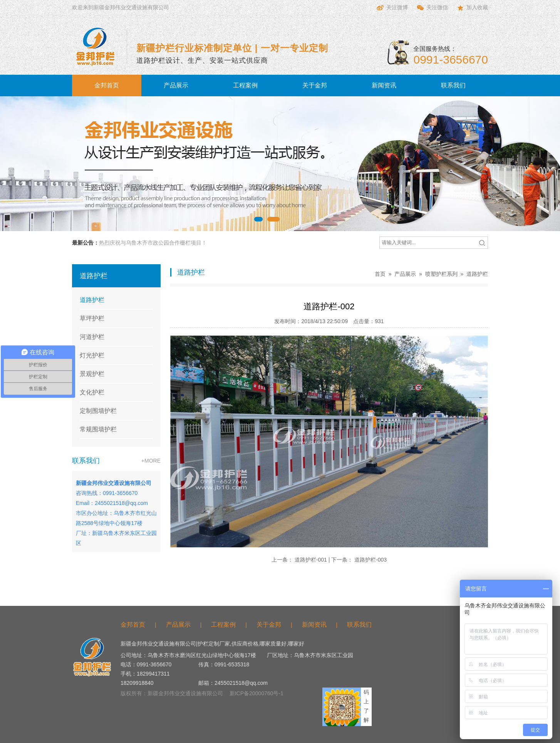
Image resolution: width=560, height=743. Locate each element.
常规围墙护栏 (98, 429)
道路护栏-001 (311, 560)
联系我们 (453, 85)
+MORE (151, 461)
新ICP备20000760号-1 (257, 693)
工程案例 (245, 85)
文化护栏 (92, 392)
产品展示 (176, 85)
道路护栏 (92, 300)
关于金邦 (315, 85)
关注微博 (392, 8)
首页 (380, 274)
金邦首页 (107, 85)
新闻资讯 (384, 85)
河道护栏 (92, 337)
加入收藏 (472, 8)
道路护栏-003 (371, 560)
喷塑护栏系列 (441, 274)
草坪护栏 (92, 318)
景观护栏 (92, 374)
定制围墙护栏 (98, 411)
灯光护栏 (92, 355)
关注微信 (432, 8)
